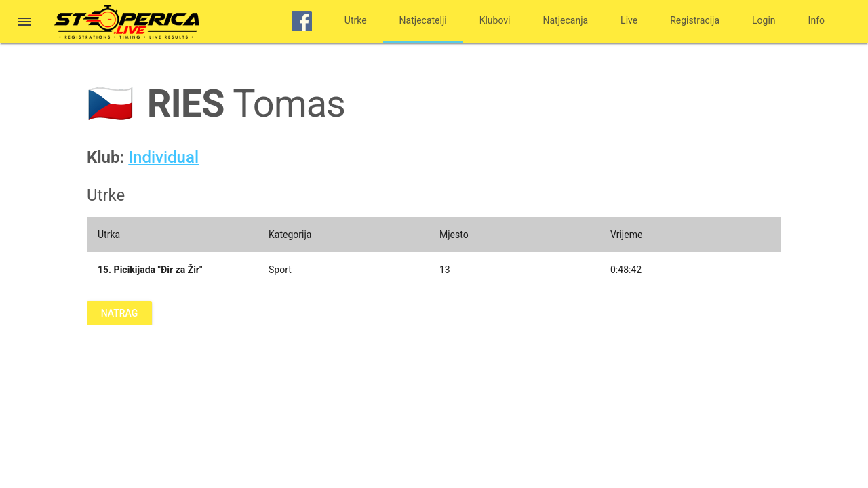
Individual (163, 157)
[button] (24, 23)
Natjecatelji (423, 20)
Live (629, 20)
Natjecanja (566, 20)
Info (816, 20)
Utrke (356, 20)
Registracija (695, 20)
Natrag (119, 313)
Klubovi (495, 20)
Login (764, 20)
